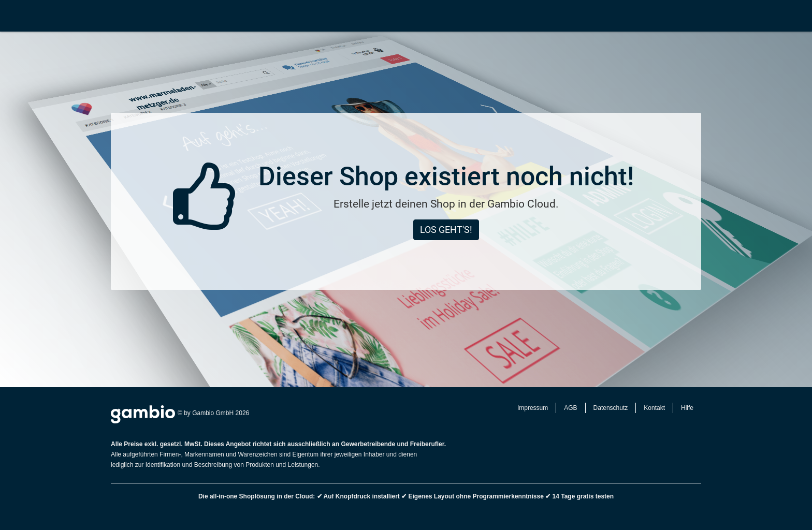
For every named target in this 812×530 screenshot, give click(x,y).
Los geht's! (446, 230)
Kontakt (654, 408)
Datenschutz (611, 408)
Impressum (533, 408)
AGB (570, 408)
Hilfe (687, 408)
